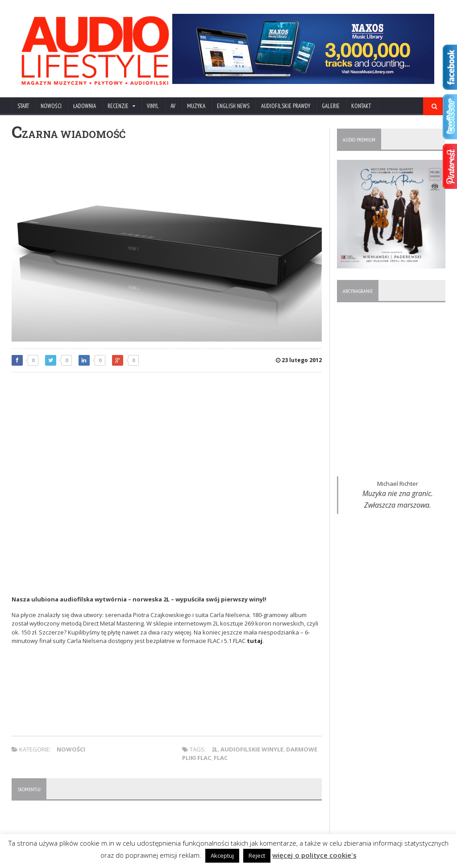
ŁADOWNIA (85, 106)
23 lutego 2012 (299, 360)
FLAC (221, 758)
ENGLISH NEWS (233, 106)
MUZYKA (196, 106)
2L (215, 749)
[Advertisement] (167, 444)
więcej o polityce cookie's (315, 855)
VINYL (153, 106)
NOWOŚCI (51, 106)
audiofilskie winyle (252, 749)
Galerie (331, 106)
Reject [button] (257, 855)
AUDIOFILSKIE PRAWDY (286, 106)
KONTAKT (361, 106)
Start (23, 106)
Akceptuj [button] (223, 855)
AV (173, 106)
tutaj (255, 641)
